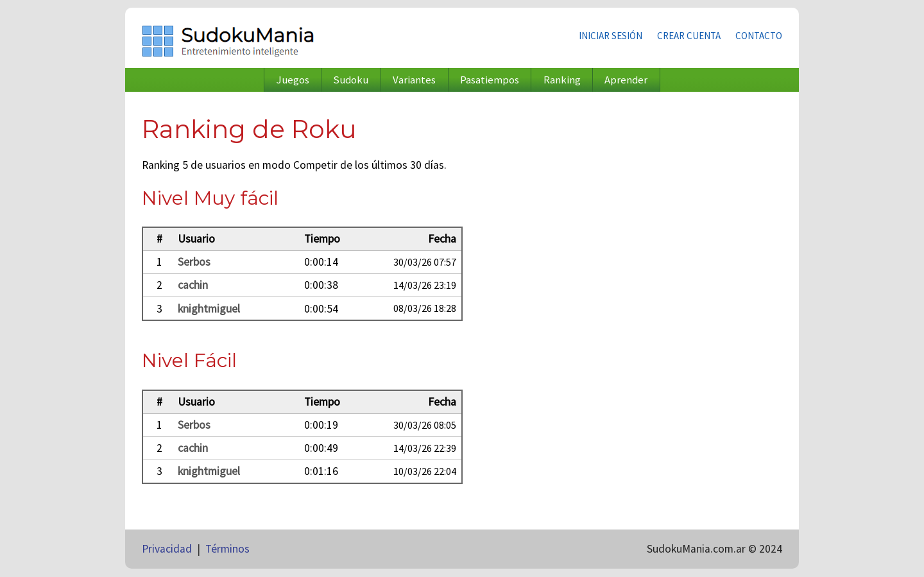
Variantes (414, 80)
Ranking (562, 80)
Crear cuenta (689, 36)
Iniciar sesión (611, 36)
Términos (227, 549)
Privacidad (167, 549)
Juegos (293, 80)
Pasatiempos (490, 80)
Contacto (759, 36)
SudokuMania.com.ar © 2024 (714, 549)
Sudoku (351, 80)
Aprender (626, 80)
